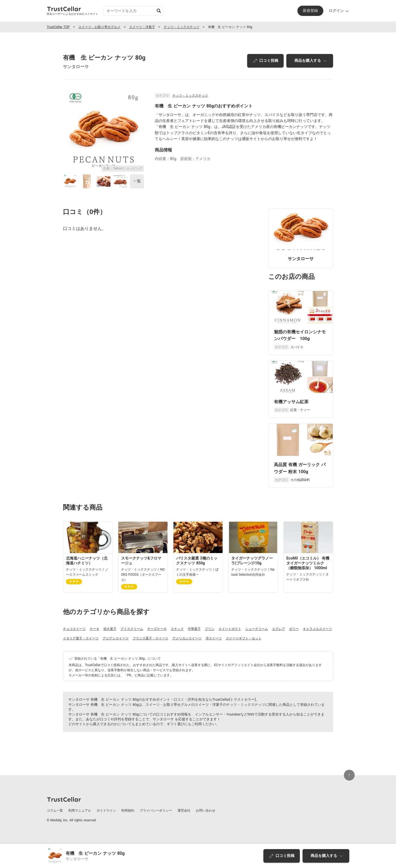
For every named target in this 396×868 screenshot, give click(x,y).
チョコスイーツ (74, 629)
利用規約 (128, 811)
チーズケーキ (157, 629)
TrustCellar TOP (58, 27)
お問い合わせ (206, 811)
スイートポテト (230, 629)
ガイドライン (106, 811)
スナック (177, 629)
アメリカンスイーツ (187, 638)
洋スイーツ (214, 638)
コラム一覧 (55, 811)
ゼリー (294, 629)
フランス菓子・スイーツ (150, 638)
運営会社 (184, 811)
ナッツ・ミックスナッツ (182, 27)
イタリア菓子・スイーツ (81, 638)
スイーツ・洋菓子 (142, 27)
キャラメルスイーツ (317, 629)
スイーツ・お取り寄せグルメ (99, 27)
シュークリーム (257, 629)
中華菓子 (194, 629)
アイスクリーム (132, 629)
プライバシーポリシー (156, 811)
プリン (210, 629)
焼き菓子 (110, 629)
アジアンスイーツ (116, 638)
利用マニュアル (80, 811)
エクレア (278, 629)
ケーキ (95, 629)
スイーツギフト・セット (244, 638)
